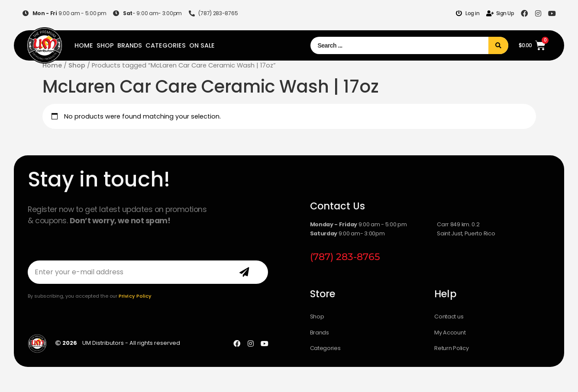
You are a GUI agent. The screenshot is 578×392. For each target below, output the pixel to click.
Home (84, 45)
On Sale (202, 45)
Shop (105, 45)
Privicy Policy (135, 296)
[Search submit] (498, 45)
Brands (130, 45)
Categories (166, 45)
